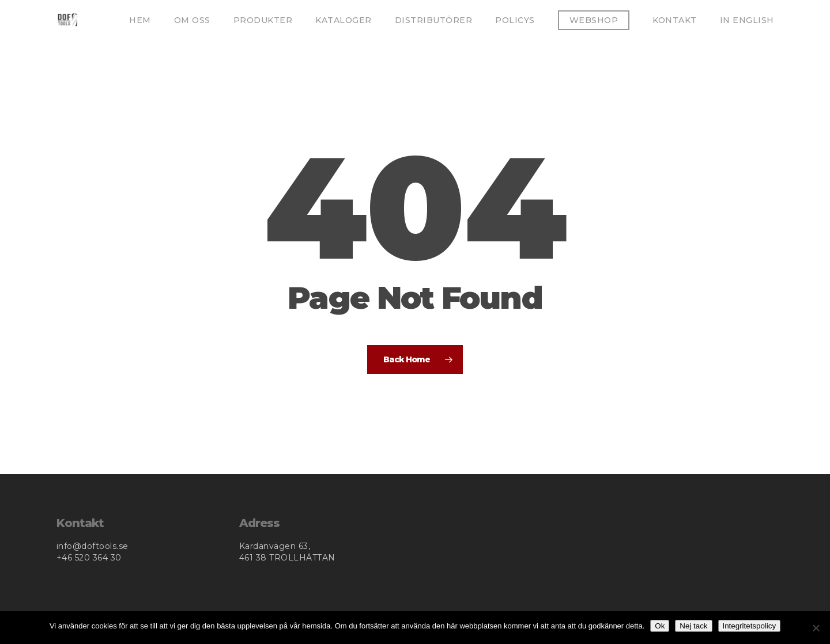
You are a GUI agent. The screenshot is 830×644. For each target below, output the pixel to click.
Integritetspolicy (750, 626)
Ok (660, 626)
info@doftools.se (93, 546)
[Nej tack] (816, 628)
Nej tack (693, 626)
